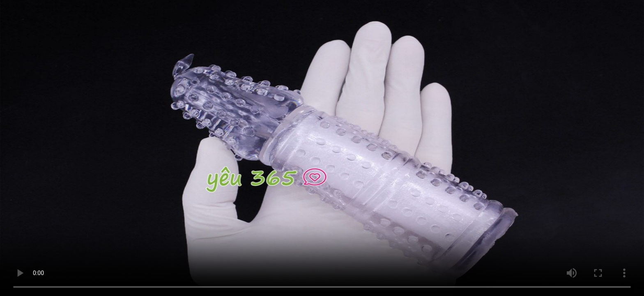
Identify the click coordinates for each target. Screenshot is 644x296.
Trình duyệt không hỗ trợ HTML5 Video (322, 148)
